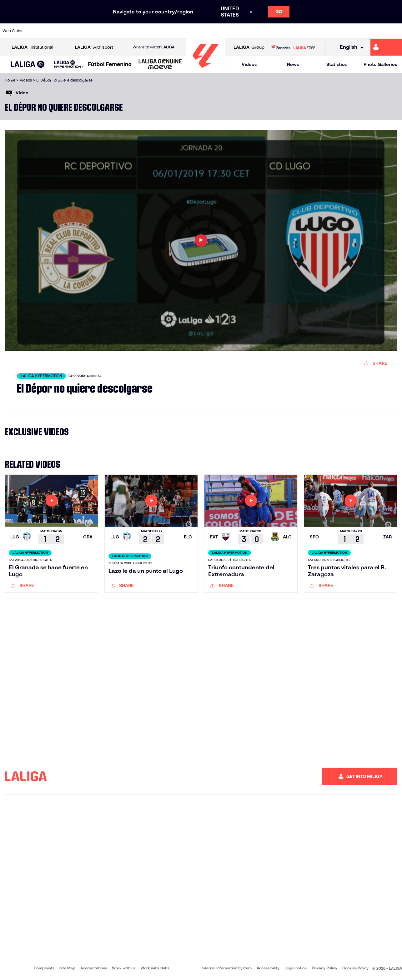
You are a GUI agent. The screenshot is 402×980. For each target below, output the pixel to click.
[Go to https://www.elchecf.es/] (112, 31)
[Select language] (349, 47)
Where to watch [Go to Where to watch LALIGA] (153, 47)
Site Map (67, 968)
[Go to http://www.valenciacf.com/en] (376, 31)
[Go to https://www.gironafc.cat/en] (168, 31)
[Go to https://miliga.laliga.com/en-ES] (386, 47)
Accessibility (268, 968)
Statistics (337, 64)
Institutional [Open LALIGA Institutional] (32, 47)
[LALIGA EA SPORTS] (28, 65)
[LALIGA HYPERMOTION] (69, 64)
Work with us (124, 968)
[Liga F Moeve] (110, 65)
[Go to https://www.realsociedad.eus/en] (338, 31)
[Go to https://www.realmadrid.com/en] (300, 31)
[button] (28, 64)
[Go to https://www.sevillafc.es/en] (357, 31)
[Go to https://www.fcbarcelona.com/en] (131, 31)
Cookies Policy (355, 968)
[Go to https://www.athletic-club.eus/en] (36, 31)
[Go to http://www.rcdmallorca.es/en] (263, 31)
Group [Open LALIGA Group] (249, 47)
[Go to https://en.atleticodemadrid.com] (55, 31)
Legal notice (296, 968)
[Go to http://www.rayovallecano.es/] (206, 31)
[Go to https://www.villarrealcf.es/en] (395, 31)
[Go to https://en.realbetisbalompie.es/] (282, 31)
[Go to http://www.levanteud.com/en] (187, 31)
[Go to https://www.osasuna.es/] (74, 31)
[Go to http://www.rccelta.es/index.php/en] (225, 31)
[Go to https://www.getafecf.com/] (149, 31)
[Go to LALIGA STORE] (293, 47)
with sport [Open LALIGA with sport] (94, 47)
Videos (249, 64)
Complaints (44, 968)
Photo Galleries (380, 64)
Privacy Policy (324, 968)
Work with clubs (155, 968)
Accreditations (94, 968)
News (293, 64)
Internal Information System (227, 968)
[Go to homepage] (206, 70)
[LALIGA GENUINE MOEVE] (160, 65)
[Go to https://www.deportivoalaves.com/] (93, 31)
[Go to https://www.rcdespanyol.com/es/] (244, 31)
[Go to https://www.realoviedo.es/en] (319, 31)
